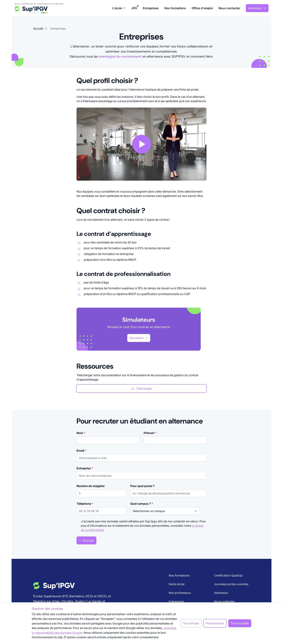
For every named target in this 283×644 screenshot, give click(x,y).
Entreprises (151, 8)
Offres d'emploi (202, 8)
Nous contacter (229, 8)
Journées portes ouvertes (231, 584)
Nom (81, 433)
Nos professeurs (180, 593)
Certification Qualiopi (228, 575)
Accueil (38, 29)
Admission (257, 8)
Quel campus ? (142, 504)
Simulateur (139, 338)
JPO (134, 8)
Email (81, 451)
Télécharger (142, 388)
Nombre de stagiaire (91, 486)
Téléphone (85, 504)
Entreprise (85, 468)
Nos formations (175, 8)
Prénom (150, 433)
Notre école (177, 584)
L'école (119, 8)
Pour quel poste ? (142, 486)
